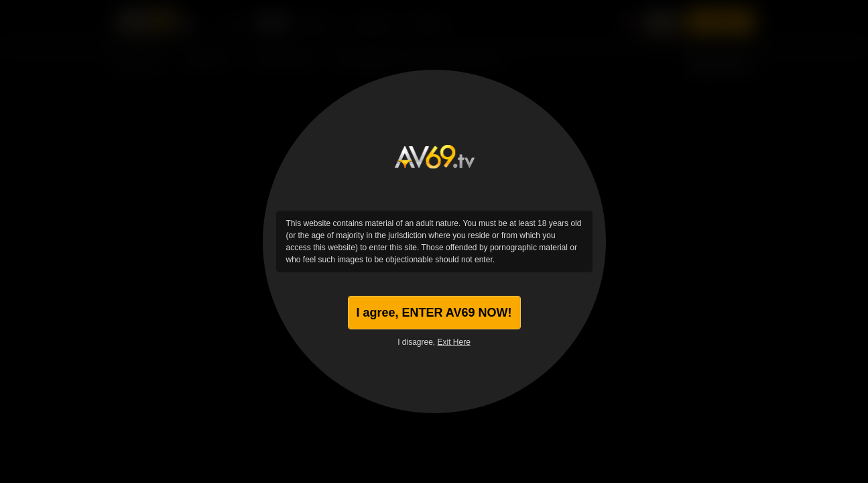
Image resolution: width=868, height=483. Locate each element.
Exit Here (454, 342)
